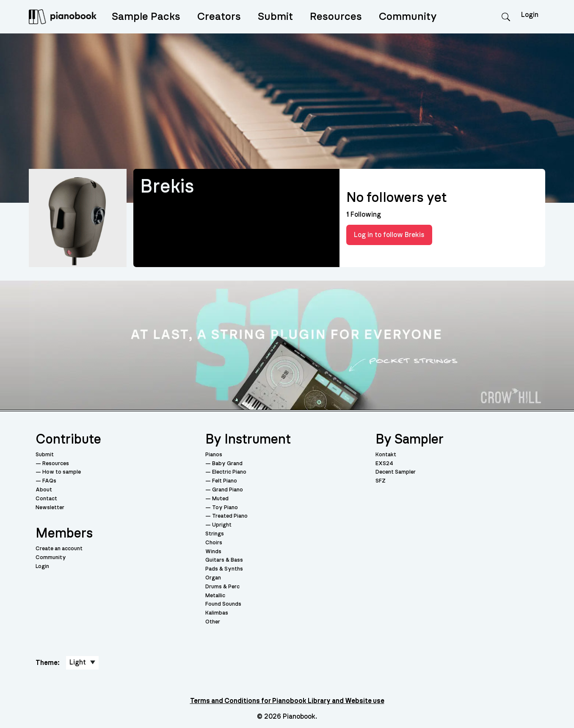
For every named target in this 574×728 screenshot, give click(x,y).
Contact (46, 499)
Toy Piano (225, 508)
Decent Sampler (396, 472)
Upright (222, 525)
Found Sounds (223, 604)
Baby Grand (227, 464)
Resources (336, 17)
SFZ (381, 481)
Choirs (214, 543)
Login (42, 567)
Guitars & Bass (224, 560)
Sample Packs (146, 17)
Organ (213, 578)
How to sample (62, 472)
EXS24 (384, 464)
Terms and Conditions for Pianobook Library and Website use (287, 701)
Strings (215, 534)
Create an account (59, 549)
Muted (220, 499)
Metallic (215, 596)
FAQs (49, 481)
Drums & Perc (222, 587)
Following (364, 215)
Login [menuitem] (530, 15)
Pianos (214, 455)
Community (408, 17)
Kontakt (386, 455)
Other (213, 622)
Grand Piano (228, 490)
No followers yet (396, 198)
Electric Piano (229, 472)
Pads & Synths (224, 569)
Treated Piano (230, 516)
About (44, 490)
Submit (275, 17)
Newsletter (50, 508)
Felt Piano (225, 481)
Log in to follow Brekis (389, 235)
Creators (219, 17)
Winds (213, 552)
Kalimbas (217, 613)
